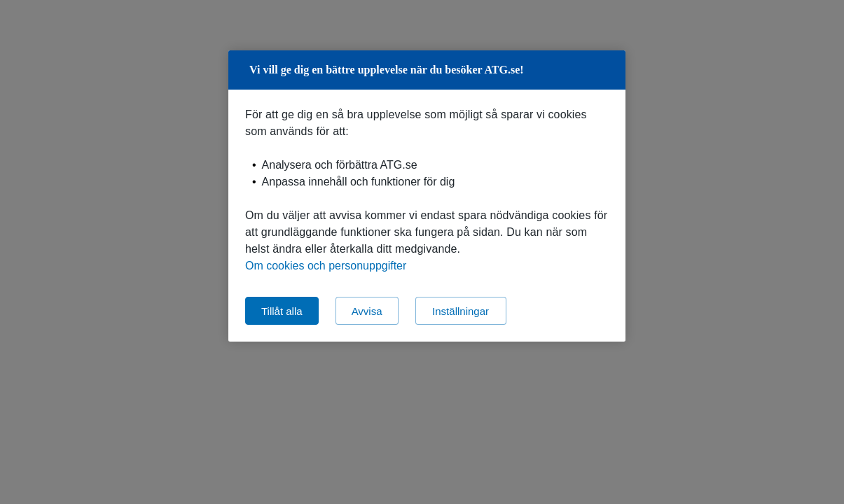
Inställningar (461, 311)
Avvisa (367, 311)
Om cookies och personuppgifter (326, 266)
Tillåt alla (282, 311)
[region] (427, 196)
